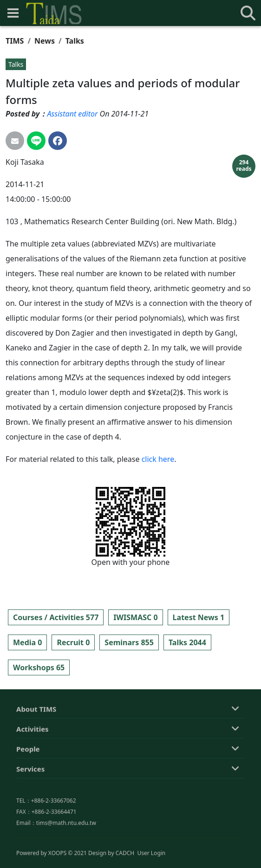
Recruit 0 (73, 642)
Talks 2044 (187, 642)
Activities (33, 777)
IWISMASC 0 (135, 617)
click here (158, 459)
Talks (75, 41)
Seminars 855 (129, 642)
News (45, 41)
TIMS (15, 41)
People (28, 797)
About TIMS (36, 757)
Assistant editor (72, 114)
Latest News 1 (199, 617)
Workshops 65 (39, 667)
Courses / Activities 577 (56, 617)
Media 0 (27, 642)
